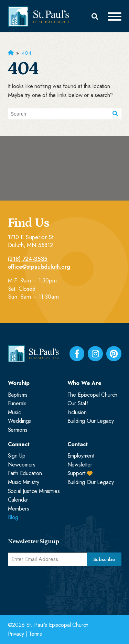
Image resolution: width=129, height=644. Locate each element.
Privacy (16, 634)
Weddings (20, 421)
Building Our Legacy (91, 421)
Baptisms (18, 395)
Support (76, 473)
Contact (78, 444)
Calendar (18, 500)
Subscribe (104, 559)
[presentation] (60, 587)
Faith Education (25, 473)
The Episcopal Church (93, 395)
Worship (19, 383)
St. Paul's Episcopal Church (58, 625)
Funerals (17, 403)
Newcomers (22, 465)
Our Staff (78, 403)
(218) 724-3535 (28, 259)
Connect (19, 444)
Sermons (18, 430)
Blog (13, 517)
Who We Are (84, 383)
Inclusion (77, 412)
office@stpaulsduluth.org (39, 267)
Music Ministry (24, 482)
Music (14, 412)
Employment (81, 456)
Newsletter (80, 465)
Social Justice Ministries (34, 491)
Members (19, 509)
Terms (35, 634)
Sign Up (17, 456)
